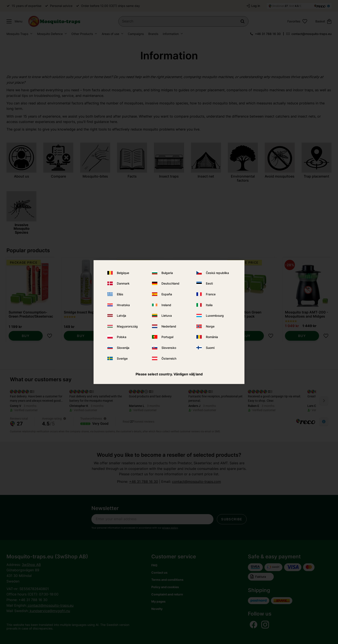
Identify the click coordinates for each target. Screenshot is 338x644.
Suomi (210, 348)
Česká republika (217, 273)
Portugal (167, 337)
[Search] (243, 21)
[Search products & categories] (183, 21)
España (167, 294)
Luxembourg (215, 316)
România (212, 337)
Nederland (169, 326)
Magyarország (127, 326)
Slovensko (169, 348)
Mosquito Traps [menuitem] (17, 34)
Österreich (169, 358)
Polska (122, 337)
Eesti (209, 283)
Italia (209, 305)
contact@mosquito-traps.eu (311, 34)
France (211, 294)
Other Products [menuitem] (82, 34)
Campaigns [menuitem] (136, 34)
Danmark (123, 283)
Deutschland (170, 283)
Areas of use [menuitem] (110, 34)
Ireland (166, 305)
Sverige (122, 358)
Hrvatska (123, 305)
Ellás (120, 294)
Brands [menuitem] (153, 34)
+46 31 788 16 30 (268, 34)
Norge (210, 326)
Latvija (121, 316)
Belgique (123, 273)
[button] (13, 21)
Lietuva (167, 316)
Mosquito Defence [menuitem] (50, 34)
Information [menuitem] (171, 34)
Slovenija (123, 348)
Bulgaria (167, 273)
